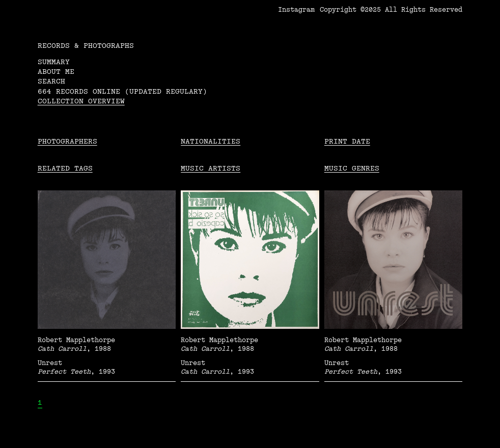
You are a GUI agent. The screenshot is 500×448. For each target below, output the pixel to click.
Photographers (67, 141)
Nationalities (211, 141)
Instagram (296, 10)
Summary (54, 62)
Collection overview (81, 101)
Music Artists (211, 168)
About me (56, 72)
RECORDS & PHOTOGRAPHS (86, 46)
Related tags (65, 168)
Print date (347, 141)
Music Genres (352, 168)
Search (51, 81)
